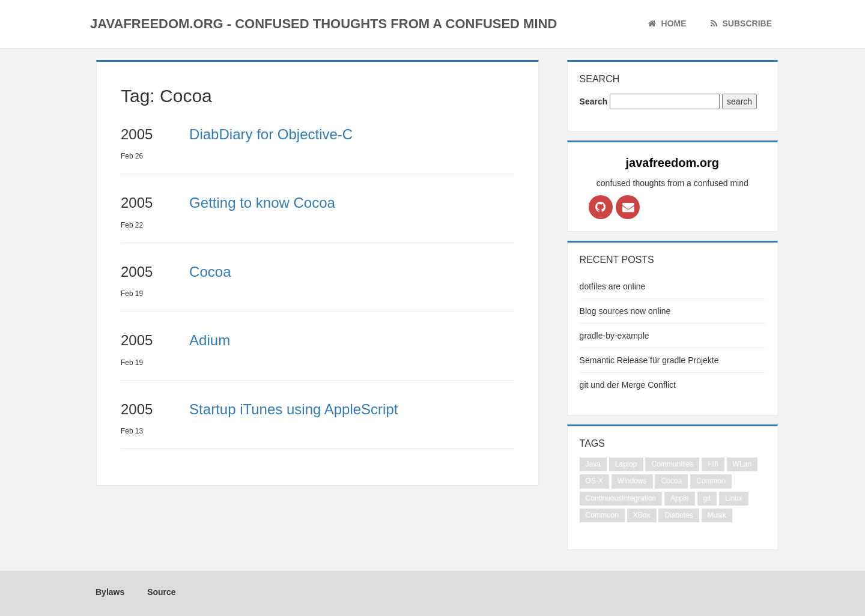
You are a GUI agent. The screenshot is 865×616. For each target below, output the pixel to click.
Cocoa (671, 481)
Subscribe (741, 23)
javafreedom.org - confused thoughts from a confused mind (323, 24)
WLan (742, 464)
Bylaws (107, 592)
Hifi (713, 464)
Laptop (626, 464)
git (707, 498)
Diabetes (678, 515)
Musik (717, 515)
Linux (734, 498)
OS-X (594, 481)
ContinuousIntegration (621, 498)
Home (667, 23)
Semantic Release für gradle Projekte (649, 360)
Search (594, 101)
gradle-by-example (615, 336)
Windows (632, 481)
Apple (680, 498)
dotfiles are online (613, 286)
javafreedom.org (672, 163)
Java (593, 464)
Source (159, 592)
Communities (672, 464)
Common (711, 481)
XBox (642, 515)
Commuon (602, 515)
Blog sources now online (625, 311)
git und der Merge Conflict (628, 385)
